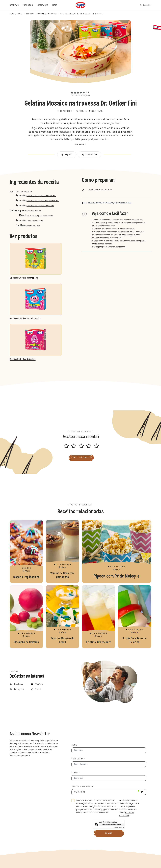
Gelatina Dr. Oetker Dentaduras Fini (43, 201)
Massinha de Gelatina (26, 617)
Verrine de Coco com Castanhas (62, 551)
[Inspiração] (45, 5)
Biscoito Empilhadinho (26, 551)
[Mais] (57, 5)
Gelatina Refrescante (99, 617)
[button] (80, 88)
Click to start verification (112, 825)
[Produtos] (30, 5)
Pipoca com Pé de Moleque (117, 551)
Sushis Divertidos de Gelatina (135, 617)
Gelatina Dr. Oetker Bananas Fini (41, 196)
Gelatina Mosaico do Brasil (62, 617)
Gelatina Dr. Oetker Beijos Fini (40, 206)
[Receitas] (16, 5)
